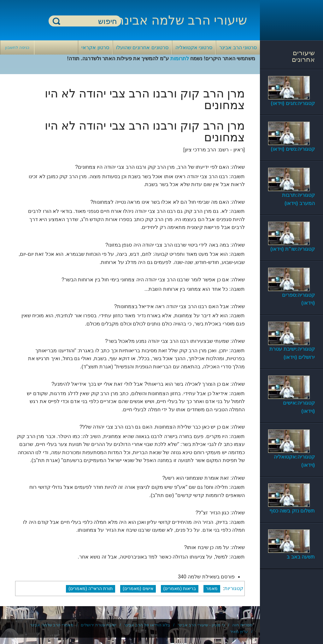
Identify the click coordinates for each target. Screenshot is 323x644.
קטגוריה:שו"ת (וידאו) (293, 249)
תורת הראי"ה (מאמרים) (91, 588)
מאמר (212, 588)
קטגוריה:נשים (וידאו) (293, 149)
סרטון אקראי (95, 47)
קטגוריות (234, 588)
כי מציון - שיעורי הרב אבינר (201, 625)
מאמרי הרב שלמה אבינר (52, 625)
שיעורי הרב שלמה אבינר (182, 20)
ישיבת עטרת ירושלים (99, 625)
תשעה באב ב (301, 557)
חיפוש (56, 21)
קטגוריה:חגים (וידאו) (293, 103)
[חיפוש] (89, 21)
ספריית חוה (242, 625)
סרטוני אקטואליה (194, 47)
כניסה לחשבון (17, 47)
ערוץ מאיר (239, 632)
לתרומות (180, 59)
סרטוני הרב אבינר (238, 47)
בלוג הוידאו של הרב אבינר (147, 625)
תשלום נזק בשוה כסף (292, 511)
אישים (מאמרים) (138, 588)
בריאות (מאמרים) (180, 588)
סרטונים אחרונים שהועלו (142, 47)
